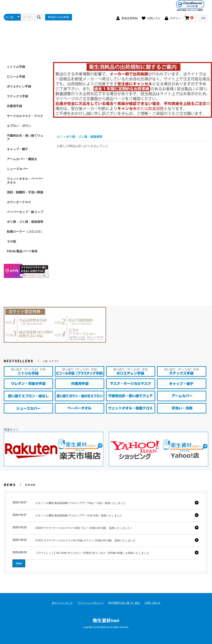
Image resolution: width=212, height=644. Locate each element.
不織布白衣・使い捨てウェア (25, 162)
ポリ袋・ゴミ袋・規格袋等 (25, 246)
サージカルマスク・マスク (25, 140)
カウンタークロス (19, 226)
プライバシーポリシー (91, 603)
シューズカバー (17, 193)
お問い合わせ (153, 603)
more (19, 563)
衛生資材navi (106, 621)
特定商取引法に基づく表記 (124, 603)
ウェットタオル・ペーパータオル (25, 205)
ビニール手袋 (16, 101)
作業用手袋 (14, 130)
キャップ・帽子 (17, 173)
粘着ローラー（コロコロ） (25, 256)
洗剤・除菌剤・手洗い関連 (25, 216)
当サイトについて (62, 603)
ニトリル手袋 (16, 91)
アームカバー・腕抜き (22, 183)
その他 (11, 266)
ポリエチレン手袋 (19, 111)
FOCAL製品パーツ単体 (22, 275)
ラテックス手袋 (17, 120)
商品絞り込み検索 (59, 17)
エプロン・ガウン (19, 150)
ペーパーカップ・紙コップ (25, 236)
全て (60, 161)
